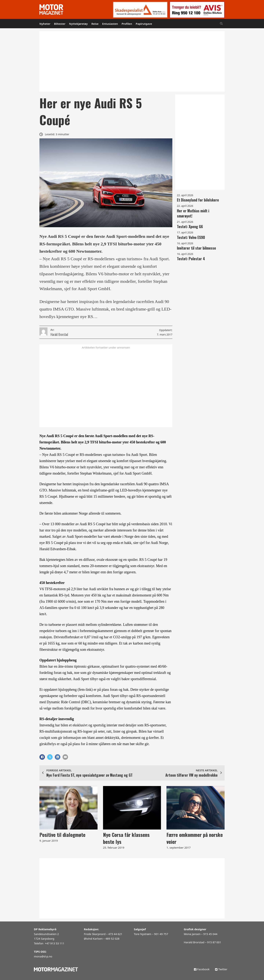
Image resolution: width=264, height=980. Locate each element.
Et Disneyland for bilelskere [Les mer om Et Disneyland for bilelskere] (198, 200)
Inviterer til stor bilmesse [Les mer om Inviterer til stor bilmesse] (196, 248)
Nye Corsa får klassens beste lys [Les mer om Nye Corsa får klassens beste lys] (126, 838)
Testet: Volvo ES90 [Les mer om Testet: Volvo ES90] (191, 237)
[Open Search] (221, 24)
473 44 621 (115, 934)
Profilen (127, 24)
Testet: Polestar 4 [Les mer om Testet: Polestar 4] (191, 259)
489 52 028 (112, 939)
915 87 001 (214, 942)
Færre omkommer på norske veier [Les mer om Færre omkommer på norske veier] (195, 838)
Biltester (60, 24)
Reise (95, 24)
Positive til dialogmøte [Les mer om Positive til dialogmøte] (62, 835)
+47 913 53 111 (54, 943)
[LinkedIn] (58, 757)
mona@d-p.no (43, 956)
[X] (50, 757)
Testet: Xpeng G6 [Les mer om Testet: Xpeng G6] (190, 226)
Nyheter (45, 24)
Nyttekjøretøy (78, 24)
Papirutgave (144, 24)
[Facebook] (42, 757)
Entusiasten (110, 24)
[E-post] (65, 757)
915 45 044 (210, 934)
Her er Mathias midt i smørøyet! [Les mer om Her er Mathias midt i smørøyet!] (193, 213)
